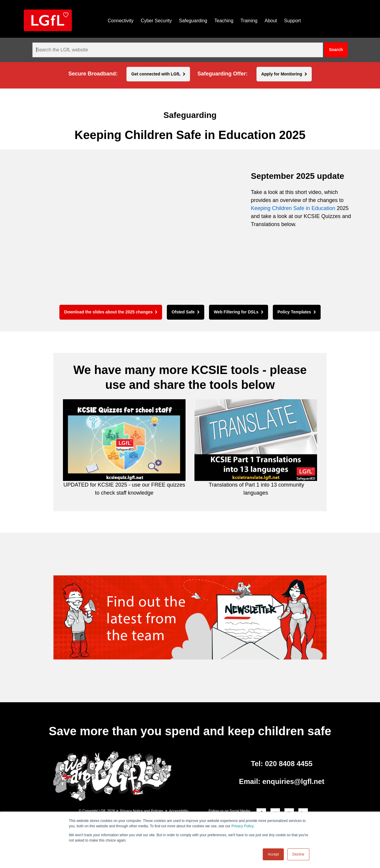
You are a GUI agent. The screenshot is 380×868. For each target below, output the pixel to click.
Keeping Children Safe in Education (293, 208)
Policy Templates (294, 312)
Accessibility (179, 811)
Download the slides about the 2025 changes (108, 312)
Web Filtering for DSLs (236, 312)
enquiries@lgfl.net (293, 781)
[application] (134, 232)
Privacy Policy (242, 826)
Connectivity (121, 21)
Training (249, 21)
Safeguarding (193, 21)
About (271, 21)
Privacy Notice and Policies (142, 811)
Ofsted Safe (183, 312)
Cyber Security (156, 21)
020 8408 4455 (289, 764)
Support (292, 21)
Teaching (224, 21)
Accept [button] (273, 854)
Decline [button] (298, 854)
